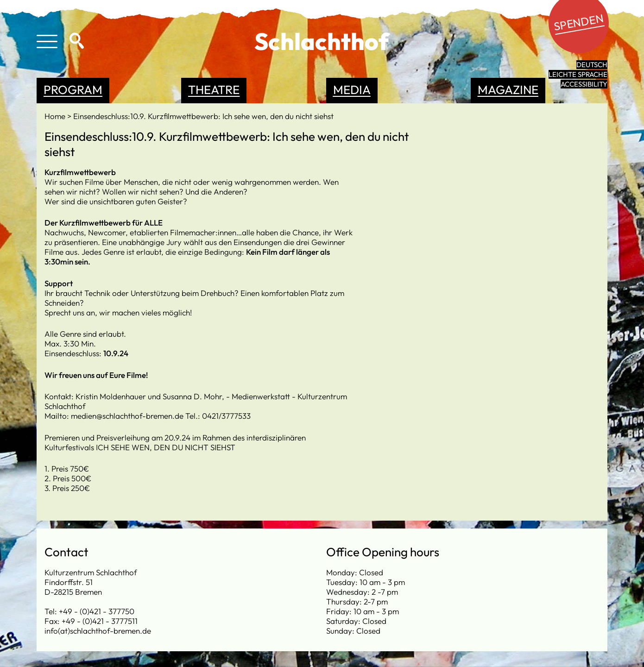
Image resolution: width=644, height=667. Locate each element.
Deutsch (592, 65)
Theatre (214, 90)
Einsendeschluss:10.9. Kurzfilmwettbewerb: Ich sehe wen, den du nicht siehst (203, 116)
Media (352, 90)
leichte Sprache (578, 74)
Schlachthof (322, 41)
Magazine (508, 90)
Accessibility (584, 84)
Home (56, 116)
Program (73, 90)
